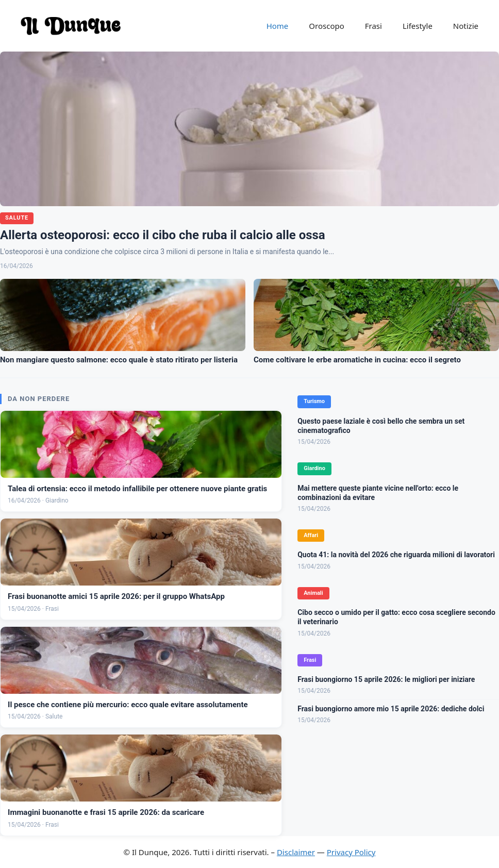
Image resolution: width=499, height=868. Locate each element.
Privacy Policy (351, 852)
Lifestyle (418, 26)
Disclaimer (296, 852)
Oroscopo (326, 26)
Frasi (373, 26)
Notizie (466, 26)
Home (278, 26)
